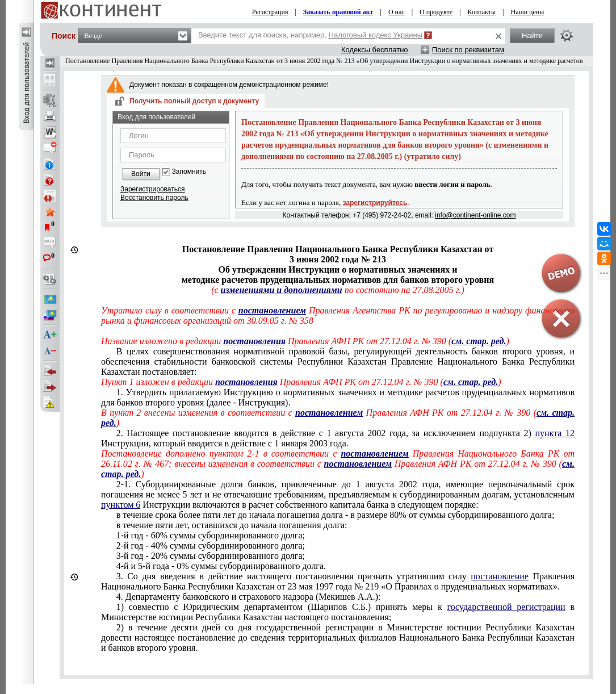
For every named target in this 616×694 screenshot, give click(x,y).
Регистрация (270, 12)
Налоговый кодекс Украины (376, 35)
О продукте (436, 12)
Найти (532, 35)
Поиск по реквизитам (468, 50)
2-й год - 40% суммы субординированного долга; (211, 545)
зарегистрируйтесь (375, 203)
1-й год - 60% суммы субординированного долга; (211, 535)
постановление (500, 576)
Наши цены (527, 12)
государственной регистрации (506, 607)
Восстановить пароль (154, 198)
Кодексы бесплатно (375, 50)
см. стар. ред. (471, 382)
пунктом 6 (121, 505)
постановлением (272, 310)
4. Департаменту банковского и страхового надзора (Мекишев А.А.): (249, 597)
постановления (254, 341)
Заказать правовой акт (338, 12)
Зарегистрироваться (152, 189)
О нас (397, 12)
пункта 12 (555, 433)
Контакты (482, 12)
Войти (141, 174)
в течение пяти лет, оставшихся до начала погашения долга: (232, 525)
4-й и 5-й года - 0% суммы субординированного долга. (221, 566)
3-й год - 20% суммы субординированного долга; (211, 556)
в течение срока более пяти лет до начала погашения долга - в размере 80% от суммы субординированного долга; (336, 515)
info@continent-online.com (475, 215)
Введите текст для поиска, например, (310, 35)
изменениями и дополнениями (282, 290)
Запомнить (189, 172)
